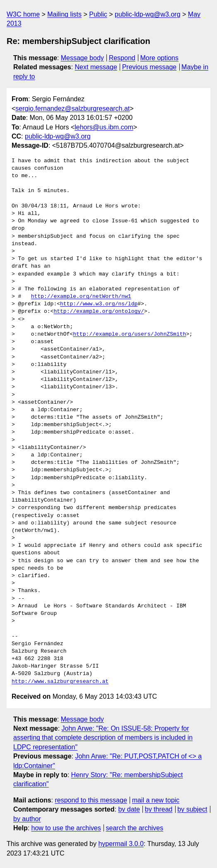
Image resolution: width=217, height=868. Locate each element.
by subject (192, 809)
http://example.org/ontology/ (99, 312)
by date (129, 809)
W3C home (23, 14)
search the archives (135, 828)
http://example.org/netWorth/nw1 (81, 297)
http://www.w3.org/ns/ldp (99, 304)
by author (27, 819)
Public (98, 14)
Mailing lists (64, 14)
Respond (122, 58)
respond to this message (91, 800)
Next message (96, 67)
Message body (82, 58)
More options (160, 58)
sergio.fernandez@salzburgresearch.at (72, 108)
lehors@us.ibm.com (104, 127)
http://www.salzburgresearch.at (60, 682)
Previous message (149, 67)
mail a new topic (156, 800)
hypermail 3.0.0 (121, 844)
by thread (159, 809)
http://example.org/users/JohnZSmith (129, 334)
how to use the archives (66, 828)
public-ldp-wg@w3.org (148, 14)
